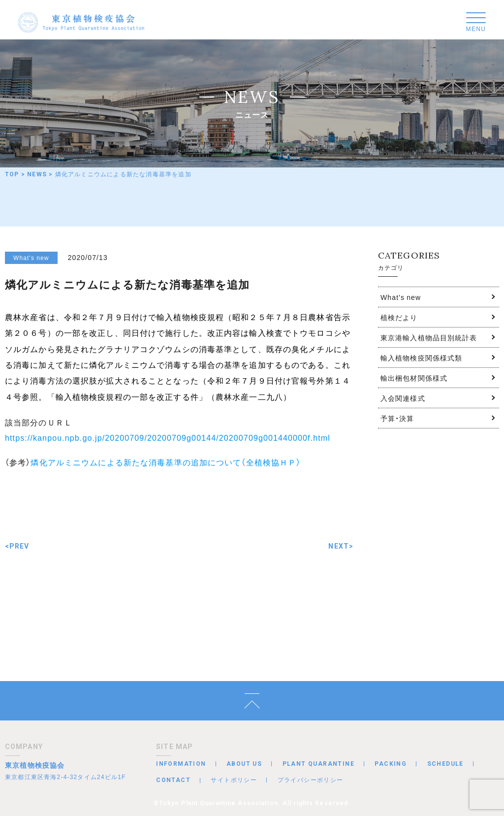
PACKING (391, 764)
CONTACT (173, 780)
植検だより (399, 317)
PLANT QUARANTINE (318, 764)
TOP (12, 174)
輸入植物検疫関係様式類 (421, 358)
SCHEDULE (445, 764)
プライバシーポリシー (311, 780)
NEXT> (341, 546)
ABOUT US (244, 764)
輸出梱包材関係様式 (414, 378)
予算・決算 (397, 418)
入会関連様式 (403, 398)
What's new (401, 297)
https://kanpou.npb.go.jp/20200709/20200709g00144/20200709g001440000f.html (168, 437)
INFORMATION (181, 764)
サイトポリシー (234, 780)
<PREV (17, 546)
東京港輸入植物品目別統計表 (429, 337)
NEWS (37, 174)
